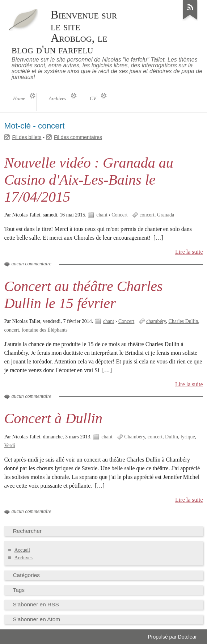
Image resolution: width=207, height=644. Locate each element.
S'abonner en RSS (36, 604)
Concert (119, 215)
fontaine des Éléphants (45, 330)
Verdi (9, 445)
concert (147, 215)
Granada (166, 215)
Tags (19, 590)
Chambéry (134, 437)
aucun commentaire (31, 264)
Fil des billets (27, 137)
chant (102, 215)
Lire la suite (189, 252)
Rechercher (27, 531)
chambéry (156, 321)
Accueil (22, 550)
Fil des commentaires (78, 137)
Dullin (172, 437)
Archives (23, 558)
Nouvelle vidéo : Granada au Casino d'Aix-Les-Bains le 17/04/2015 (88, 180)
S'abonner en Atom (36, 619)
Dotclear (187, 637)
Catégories (26, 575)
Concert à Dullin (53, 418)
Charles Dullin (183, 321)
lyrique (188, 437)
